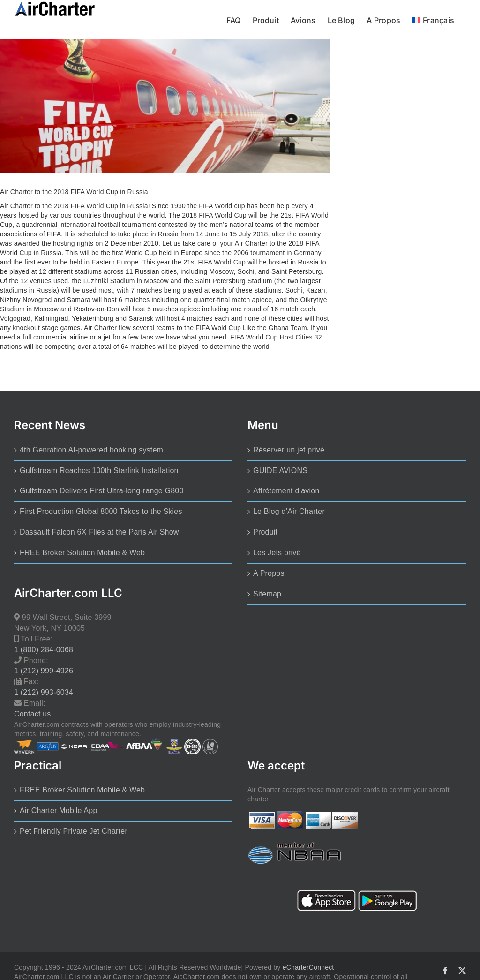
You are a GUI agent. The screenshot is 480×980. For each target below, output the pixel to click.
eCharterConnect (308, 967)
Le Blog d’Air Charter (289, 511)
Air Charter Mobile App (59, 810)
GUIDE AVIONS (280, 471)
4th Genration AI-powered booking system (91, 450)
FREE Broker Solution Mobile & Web (82, 553)
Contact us (33, 714)
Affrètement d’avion (286, 491)
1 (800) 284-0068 (44, 650)
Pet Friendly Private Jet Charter (74, 831)
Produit (265, 532)
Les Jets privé (277, 553)
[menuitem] (433, 19)
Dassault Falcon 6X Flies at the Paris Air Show (99, 532)
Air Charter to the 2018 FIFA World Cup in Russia (74, 192)
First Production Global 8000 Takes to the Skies (101, 511)
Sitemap (267, 594)
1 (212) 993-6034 (44, 692)
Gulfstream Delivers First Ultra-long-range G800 (102, 491)
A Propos (269, 573)
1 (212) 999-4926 (44, 671)
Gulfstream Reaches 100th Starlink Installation (99, 471)
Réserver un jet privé (289, 450)
